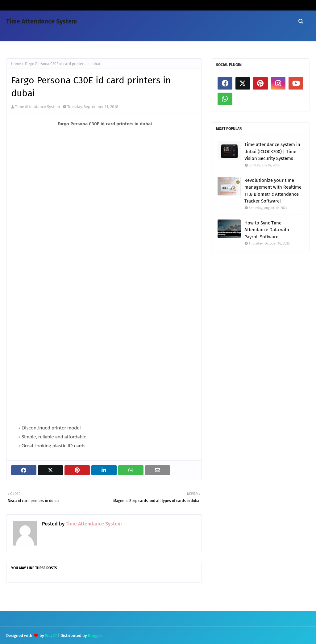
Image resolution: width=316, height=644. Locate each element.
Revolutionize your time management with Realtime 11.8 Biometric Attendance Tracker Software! (273, 191)
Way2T (51, 636)
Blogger (95, 636)
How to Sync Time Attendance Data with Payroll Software (267, 230)
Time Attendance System (42, 21)
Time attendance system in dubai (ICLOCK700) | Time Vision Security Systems (272, 151)
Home (16, 64)
